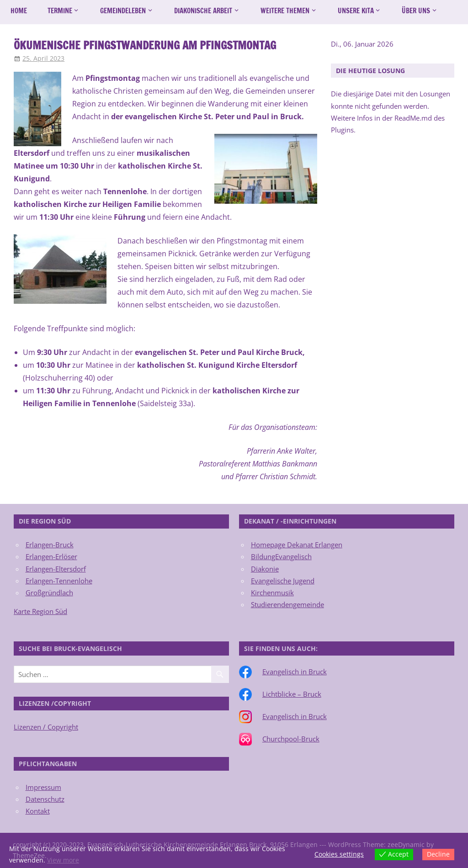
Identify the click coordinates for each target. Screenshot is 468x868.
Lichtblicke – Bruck (292, 694)
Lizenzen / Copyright (46, 727)
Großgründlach (49, 593)
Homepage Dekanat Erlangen (297, 545)
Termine (60, 11)
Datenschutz (45, 799)
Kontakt (38, 811)
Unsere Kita (356, 11)
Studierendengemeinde (287, 604)
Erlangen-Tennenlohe (59, 581)
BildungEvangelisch (281, 556)
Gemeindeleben (123, 11)
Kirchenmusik (272, 593)
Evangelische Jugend (283, 581)
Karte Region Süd (40, 611)
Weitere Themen (285, 11)
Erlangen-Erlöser (51, 556)
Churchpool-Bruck (291, 739)
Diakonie (265, 569)
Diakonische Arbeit (203, 11)
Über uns (416, 11)
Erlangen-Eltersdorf (56, 569)
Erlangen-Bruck (50, 545)
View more (63, 860)
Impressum (43, 787)
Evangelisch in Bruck (295, 672)
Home (19, 11)
